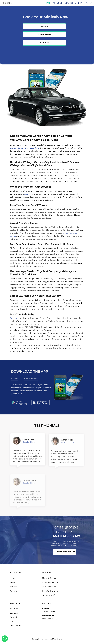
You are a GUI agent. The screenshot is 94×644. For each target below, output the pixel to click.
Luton (13, 622)
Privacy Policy (38, 639)
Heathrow (14, 609)
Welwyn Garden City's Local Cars (25, 148)
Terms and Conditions (53, 639)
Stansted (14, 613)
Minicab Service (49, 578)
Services (14, 587)
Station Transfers (50, 595)
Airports (14, 591)
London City (15, 626)
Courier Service (49, 587)
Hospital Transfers (50, 591)
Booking (14, 318)
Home (13, 578)
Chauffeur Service (50, 582)
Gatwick (14, 617)
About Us (14, 582)
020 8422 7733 (49, 612)
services (28, 194)
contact (21, 327)
